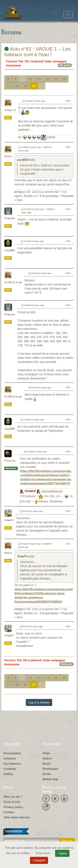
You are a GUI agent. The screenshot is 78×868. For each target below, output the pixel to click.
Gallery (8, 774)
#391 (68, 544)
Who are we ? (13, 797)
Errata (47, 774)
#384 (68, 241)
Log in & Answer (39, 702)
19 (25, 86)
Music (47, 764)
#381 (68, 101)
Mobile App (50, 779)
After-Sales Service (17, 817)
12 (30, 79)
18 (17, 86)
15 (56, 79)
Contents (10, 769)
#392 (68, 626)
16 (64, 79)
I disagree (39, 860)
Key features (12, 764)
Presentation (12, 753)
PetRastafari (13, 283)
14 (47, 79)
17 (9, 86)
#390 (68, 511)
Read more (43, 853)
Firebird (10, 461)
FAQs (46, 753)
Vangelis (10, 110)
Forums (11, 61)
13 (39, 79)
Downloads (50, 769)
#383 (68, 209)
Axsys (8, 157)
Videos (47, 758)
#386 (68, 305)
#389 (68, 452)
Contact (9, 812)
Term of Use (12, 802)
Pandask (10, 219)
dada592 (22, 160)
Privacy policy (13, 807)
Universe (10, 758)
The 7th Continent (31, 61)
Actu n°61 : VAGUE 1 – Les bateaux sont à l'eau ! (37, 52)
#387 (68, 387)
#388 (68, 420)
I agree (62, 853)
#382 (68, 147)
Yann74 (9, 520)
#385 (68, 273)
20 (34, 86)
